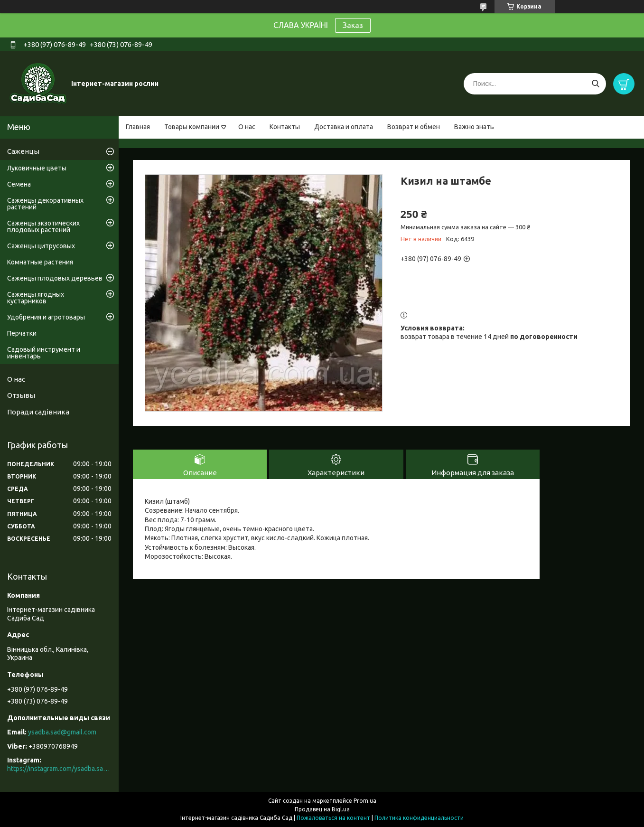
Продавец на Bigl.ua (322, 809)
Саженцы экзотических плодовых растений (43, 226)
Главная (138, 127)
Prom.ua (365, 801)
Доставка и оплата (344, 127)
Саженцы (23, 151)
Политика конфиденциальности (419, 818)
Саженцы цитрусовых (41, 246)
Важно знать (474, 127)
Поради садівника (38, 412)
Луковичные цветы (37, 168)
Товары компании (192, 127)
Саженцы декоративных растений (45, 204)
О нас (247, 127)
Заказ (353, 25)
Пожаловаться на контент (333, 818)
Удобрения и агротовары (46, 317)
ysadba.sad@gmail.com (62, 732)
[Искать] (595, 84)
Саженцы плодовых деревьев (55, 278)
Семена (19, 184)
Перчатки (22, 333)
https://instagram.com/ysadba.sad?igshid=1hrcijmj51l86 (59, 769)
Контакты (285, 127)
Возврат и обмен (414, 127)
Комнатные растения (40, 262)
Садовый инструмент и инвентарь (44, 353)
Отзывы (21, 395)
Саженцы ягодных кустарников (36, 298)
